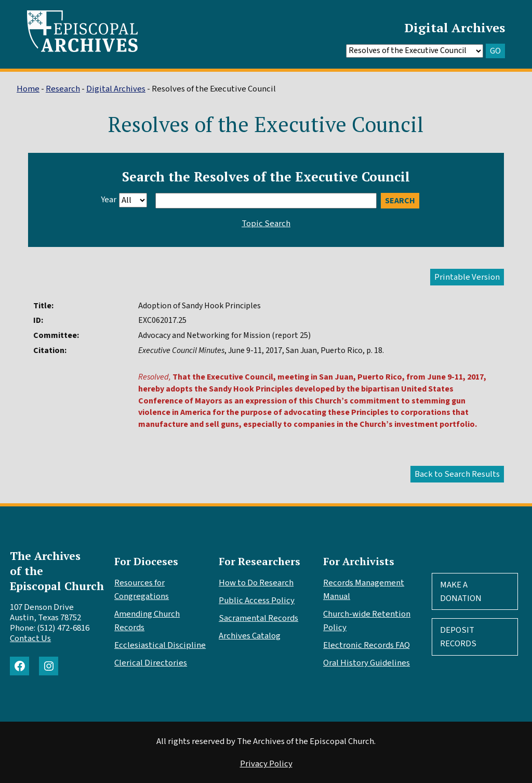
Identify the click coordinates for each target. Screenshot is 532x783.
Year (109, 200)
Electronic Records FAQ (367, 645)
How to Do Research (256, 583)
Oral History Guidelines (367, 663)
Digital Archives (455, 28)
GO (495, 51)
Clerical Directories (151, 663)
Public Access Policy (257, 601)
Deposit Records (458, 637)
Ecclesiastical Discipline (160, 645)
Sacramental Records (258, 618)
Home (28, 89)
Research (63, 89)
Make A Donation (461, 592)
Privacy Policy (266, 764)
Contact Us (30, 638)
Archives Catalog (250, 636)
